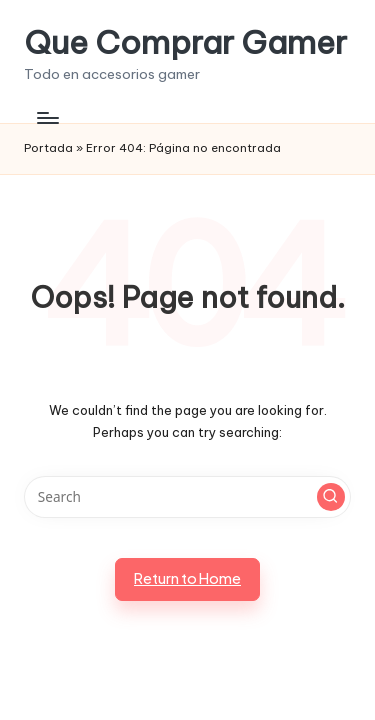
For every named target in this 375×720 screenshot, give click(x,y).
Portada (48, 148)
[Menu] (47, 117)
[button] (331, 497)
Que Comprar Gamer (185, 42)
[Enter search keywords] (187, 497)
